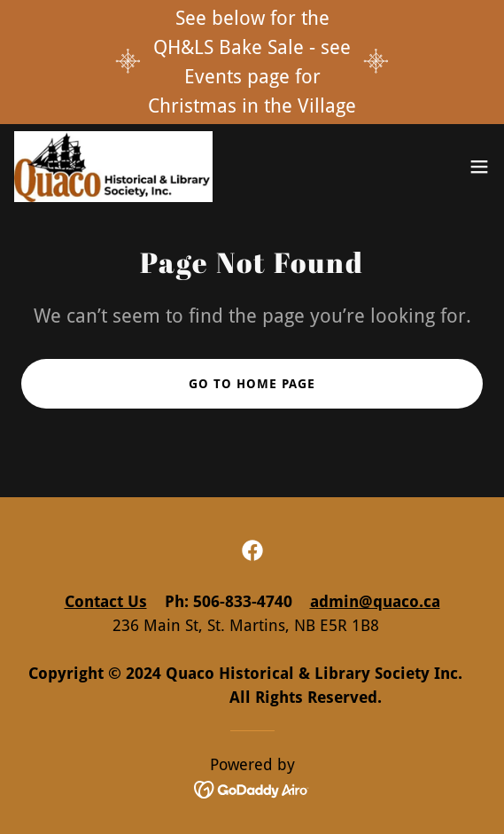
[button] (479, 167)
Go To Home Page (252, 384)
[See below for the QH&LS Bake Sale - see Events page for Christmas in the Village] (252, 62)
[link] (113, 167)
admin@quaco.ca (375, 601)
